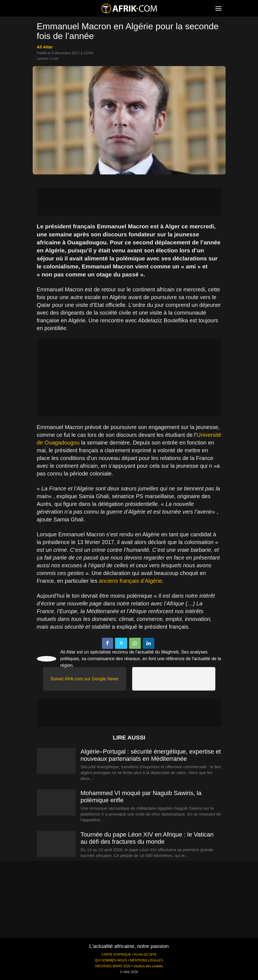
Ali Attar (45, 47)
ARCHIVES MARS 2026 (113, 966)
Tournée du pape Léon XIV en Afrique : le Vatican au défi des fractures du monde (147, 838)
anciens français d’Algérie (131, 581)
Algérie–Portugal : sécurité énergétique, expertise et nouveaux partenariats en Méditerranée (151, 755)
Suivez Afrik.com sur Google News (84, 679)
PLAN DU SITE (145, 955)
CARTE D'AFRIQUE (116, 955)
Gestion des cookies (148, 966)
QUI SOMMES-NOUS (111, 960)
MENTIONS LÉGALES (147, 960)
